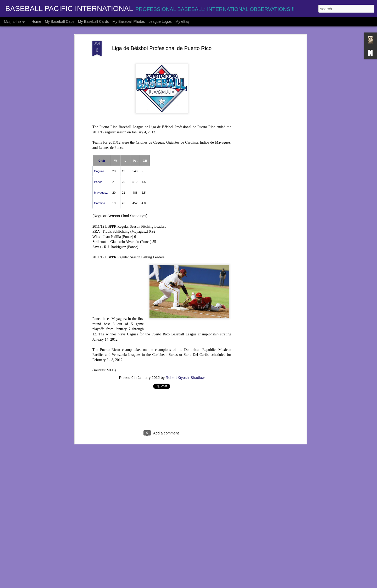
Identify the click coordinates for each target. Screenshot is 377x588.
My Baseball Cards (93, 21)
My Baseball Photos (129, 21)
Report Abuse (220, 585)
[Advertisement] (260, 113)
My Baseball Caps (60, 21)
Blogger (205, 585)
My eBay (182, 21)
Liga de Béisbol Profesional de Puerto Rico (162, 38)
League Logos (160, 21)
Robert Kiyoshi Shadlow (185, 367)
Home (36, 21)
